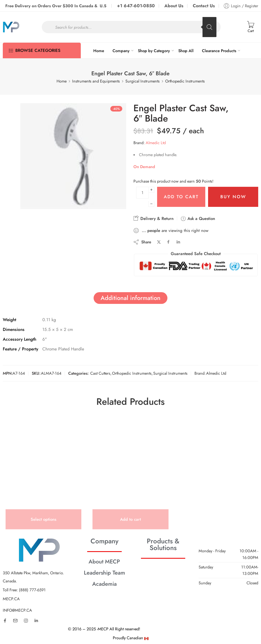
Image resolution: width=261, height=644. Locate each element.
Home (99, 51)
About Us (174, 6)
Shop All (186, 51)
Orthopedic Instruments (185, 81)
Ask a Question (198, 219)
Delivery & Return (153, 218)
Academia (104, 584)
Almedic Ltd (156, 142)
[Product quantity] (142, 193)
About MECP (104, 561)
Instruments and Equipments (96, 81)
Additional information (130, 298)
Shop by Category (154, 51)
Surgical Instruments (142, 81)
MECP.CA (11, 599)
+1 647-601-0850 (136, 6)
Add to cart (181, 197)
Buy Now (233, 197)
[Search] (209, 27)
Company (121, 51)
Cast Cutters (100, 373)
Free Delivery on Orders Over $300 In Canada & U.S (56, 6)
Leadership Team (104, 573)
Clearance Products (219, 51)
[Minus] (151, 204)
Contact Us (204, 6)
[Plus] (151, 190)
